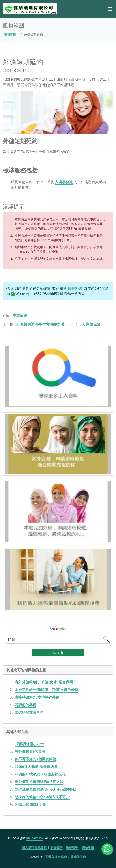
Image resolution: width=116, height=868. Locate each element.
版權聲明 (72, 847)
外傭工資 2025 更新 (31, 804)
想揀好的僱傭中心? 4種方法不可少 (42, 797)
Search (58, 653)
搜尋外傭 (75, 288)
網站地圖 (88, 847)
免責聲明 (56, 847)
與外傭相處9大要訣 (30, 751)
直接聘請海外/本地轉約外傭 (37, 697)
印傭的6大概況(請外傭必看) (37, 767)
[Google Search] (58, 639)
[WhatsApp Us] (107, 849)
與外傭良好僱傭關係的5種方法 (39, 782)
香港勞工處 (78, 857)
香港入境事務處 (56, 857)
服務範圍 (10, 34)
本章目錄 (20, 315)
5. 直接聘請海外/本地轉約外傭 (41, 324)
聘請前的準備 (26, 705)
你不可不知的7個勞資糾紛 (35, 759)
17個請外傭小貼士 (29, 744)
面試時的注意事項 (29, 712)
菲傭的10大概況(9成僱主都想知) (41, 774)
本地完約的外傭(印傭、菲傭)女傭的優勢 (46, 690)
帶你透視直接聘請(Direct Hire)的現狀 (45, 789)
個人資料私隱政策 (34, 847)
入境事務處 (64, 182)
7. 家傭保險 (91, 324)
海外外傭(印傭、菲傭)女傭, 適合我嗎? (45, 682)
